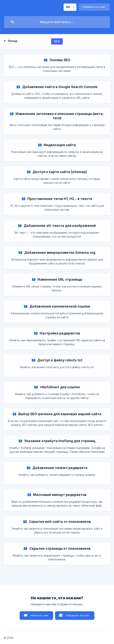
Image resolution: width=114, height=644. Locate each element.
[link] (57, 65)
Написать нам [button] (39, 615)
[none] (70, 7)
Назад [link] (13, 41)
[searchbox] (57, 22)
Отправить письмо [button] (77, 615)
